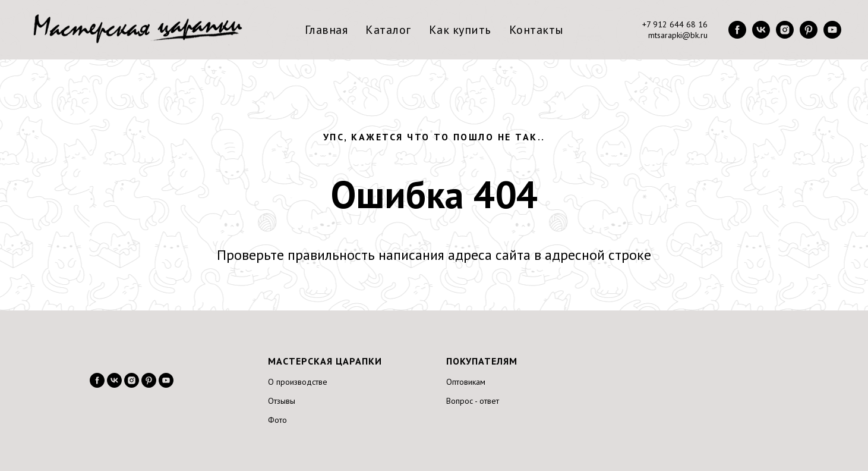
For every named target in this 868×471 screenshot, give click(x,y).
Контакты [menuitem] (536, 30)
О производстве (298, 382)
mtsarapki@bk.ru (678, 35)
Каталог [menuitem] (388, 30)
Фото (277, 420)
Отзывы (282, 401)
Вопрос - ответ (473, 401)
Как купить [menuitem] (460, 30)
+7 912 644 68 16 (675, 24)
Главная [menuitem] (326, 30)
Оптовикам (466, 382)
